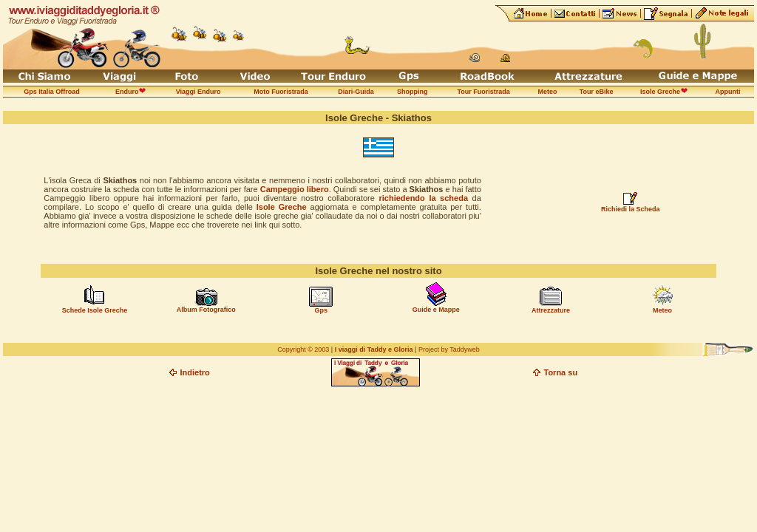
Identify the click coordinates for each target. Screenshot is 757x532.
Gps (321, 310)
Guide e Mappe (436, 310)
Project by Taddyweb (449, 349)
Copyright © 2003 (303, 349)
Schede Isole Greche (95, 310)
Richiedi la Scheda (631, 209)
